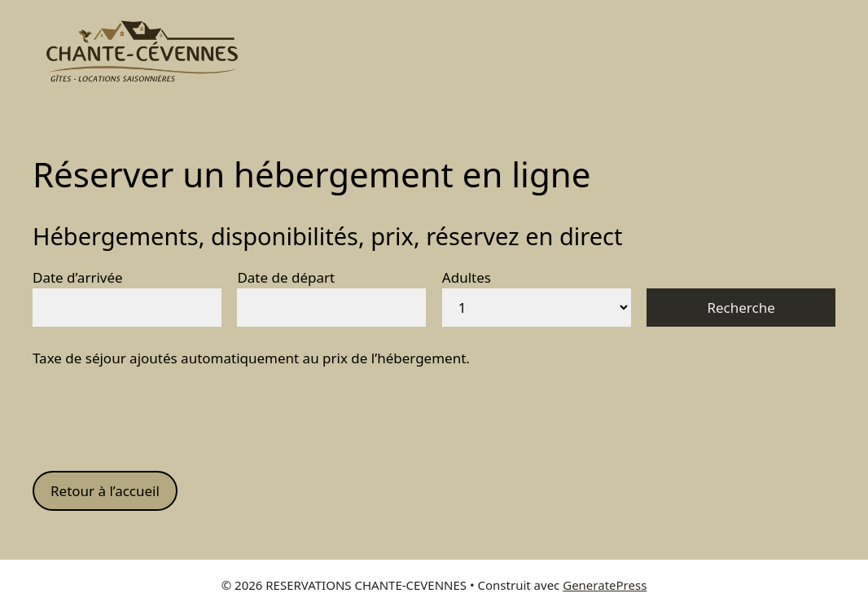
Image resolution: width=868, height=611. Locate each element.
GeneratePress (605, 585)
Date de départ (286, 277)
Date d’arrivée (78, 277)
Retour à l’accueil (105, 491)
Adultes (467, 277)
